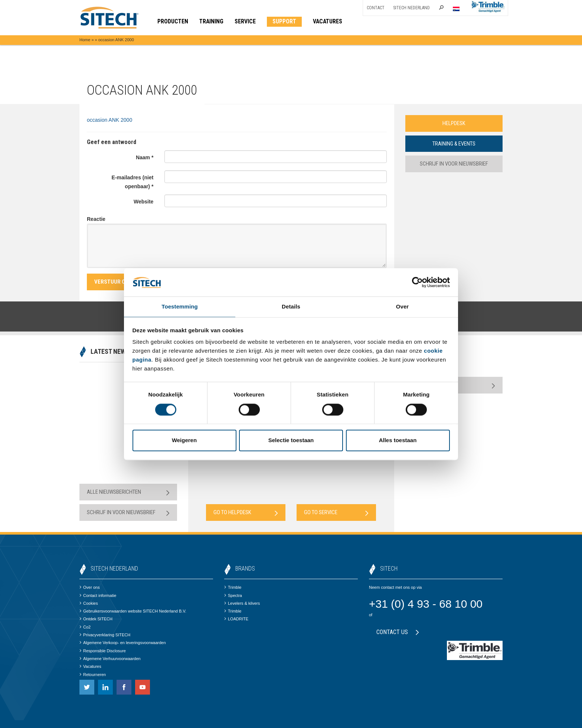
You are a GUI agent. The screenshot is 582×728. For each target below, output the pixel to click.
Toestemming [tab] (180, 306)
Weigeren (184, 441)
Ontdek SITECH (96, 619)
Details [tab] (291, 306)
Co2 (85, 627)
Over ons (90, 587)
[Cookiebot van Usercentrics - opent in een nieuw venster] (417, 282)
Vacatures (90, 666)
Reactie (96, 219)
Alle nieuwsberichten (128, 492)
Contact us (398, 632)
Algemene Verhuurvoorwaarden (110, 659)
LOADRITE (236, 619)
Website (143, 202)
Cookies (89, 603)
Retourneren (93, 675)
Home (85, 40)
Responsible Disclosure (103, 651)
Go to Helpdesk (246, 512)
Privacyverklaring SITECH (105, 635)
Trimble (233, 587)
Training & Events (454, 144)
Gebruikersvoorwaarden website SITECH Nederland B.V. (133, 611)
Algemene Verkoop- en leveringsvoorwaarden (123, 643)
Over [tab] (403, 306)
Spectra (233, 595)
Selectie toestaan (291, 441)
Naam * (145, 157)
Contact (376, 8)
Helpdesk (454, 123)
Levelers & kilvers (242, 603)
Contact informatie (98, 595)
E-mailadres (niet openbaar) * (133, 182)
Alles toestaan (398, 441)
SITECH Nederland (411, 8)
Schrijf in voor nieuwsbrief (454, 164)
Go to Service (336, 512)
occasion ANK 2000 (109, 120)
